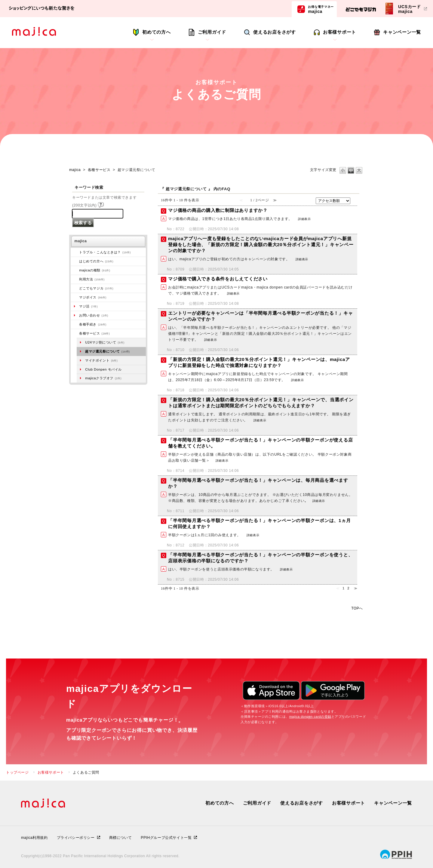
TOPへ (357, 608)
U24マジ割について (105, 342)
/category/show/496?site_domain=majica (75, 288)
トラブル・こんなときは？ (105, 252)
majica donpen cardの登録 (310, 717)
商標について (121, 838)
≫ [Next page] (356, 588)
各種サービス (99, 170)
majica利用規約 (34, 838)
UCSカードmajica (410, 9)
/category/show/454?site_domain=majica (75, 297)
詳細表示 (304, 219)
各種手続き (93, 324)
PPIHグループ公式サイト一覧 (166, 838)
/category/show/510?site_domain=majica (75, 333)
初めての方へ (157, 32)
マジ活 (88, 306)
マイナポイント (101, 360)
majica (321, 9)
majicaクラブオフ (103, 378)
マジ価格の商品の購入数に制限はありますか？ (218, 210)
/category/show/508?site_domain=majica (75, 270)
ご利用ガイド (212, 32)
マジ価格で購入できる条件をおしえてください (218, 279)
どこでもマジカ (96, 288)
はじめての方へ (96, 261)
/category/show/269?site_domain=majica (75, 261)
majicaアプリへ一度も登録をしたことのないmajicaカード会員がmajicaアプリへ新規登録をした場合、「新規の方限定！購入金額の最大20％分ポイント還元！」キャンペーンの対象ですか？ (261, 245)
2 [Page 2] (348, 588)
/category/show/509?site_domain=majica (75, 279)
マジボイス (93, 297)
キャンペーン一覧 (402, 32)
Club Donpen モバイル (103, 369)
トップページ (17, 772)
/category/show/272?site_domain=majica (75, 324)
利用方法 (92, 279)
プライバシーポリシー (76, 838)
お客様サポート (339, 32)
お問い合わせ (94, 315)
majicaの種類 (95, 270)
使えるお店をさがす (275, 32)
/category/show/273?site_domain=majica (75, 252)
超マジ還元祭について (107, 351)
